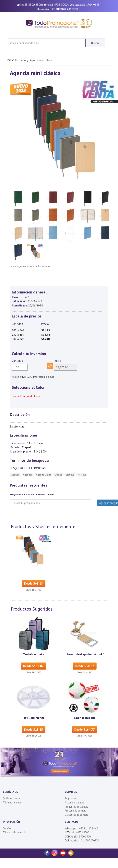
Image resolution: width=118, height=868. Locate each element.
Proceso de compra (76, 811)
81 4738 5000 (59, 5)
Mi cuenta (59, 9)
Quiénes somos (12, 798)
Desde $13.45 (34, 730)
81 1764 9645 (91, 5)
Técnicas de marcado (15, 832)
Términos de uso (12, 803)
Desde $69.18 (34, 583)
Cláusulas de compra (77, 815)
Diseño (7, 829)
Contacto (73, 9)
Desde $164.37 (85, 730)
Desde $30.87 (85, 666)
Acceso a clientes (75, 803)
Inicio (23, 60)
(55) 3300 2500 (82, 837)
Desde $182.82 (33, 666)
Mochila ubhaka (33, 654)
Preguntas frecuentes (77, 807)
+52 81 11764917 (89, 829)
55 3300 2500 (33, 5)
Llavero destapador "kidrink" (85, 654)
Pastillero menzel (34, 718)
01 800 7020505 (90, 841)
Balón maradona (85, 718)
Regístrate (70, 798)
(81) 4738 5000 (81, 832)
